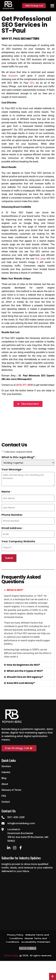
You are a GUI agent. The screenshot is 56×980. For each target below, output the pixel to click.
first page (40, 259)
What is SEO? (15, 590)
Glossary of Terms (11, 790)
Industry (6, 772)
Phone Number (12, 515)
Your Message (12, 469)
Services (6, 766)
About (5, 784)
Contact (6, 802)
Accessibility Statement (36, 942)
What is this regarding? (19, 457)
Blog (4, 778)
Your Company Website (18, 541)
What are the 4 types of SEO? (25, 671)
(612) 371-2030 (24, 385)
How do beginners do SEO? (23, 665)
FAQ (4, 796)
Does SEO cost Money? (21, 683)
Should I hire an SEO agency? (25, 677)
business (13, 76)
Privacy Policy (15, 935)
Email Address (12, 528)
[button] (28, 590)
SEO (32, 83)
